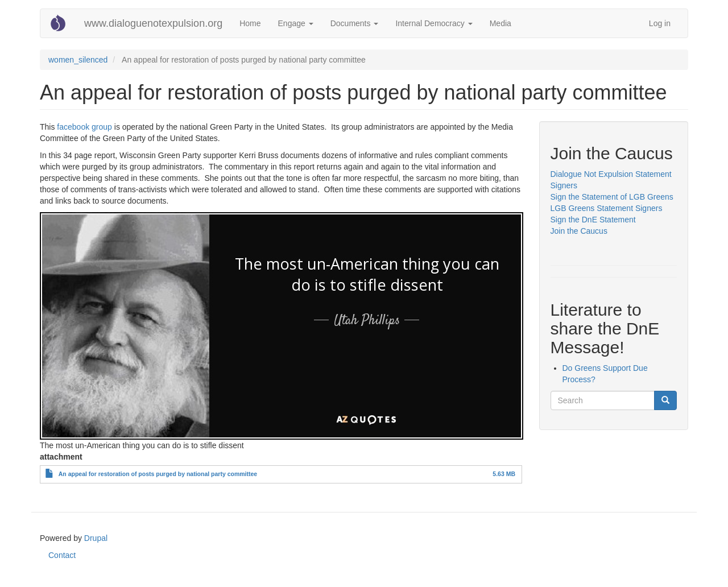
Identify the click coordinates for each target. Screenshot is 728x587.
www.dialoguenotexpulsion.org (153, 23)
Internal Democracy (434, 23)
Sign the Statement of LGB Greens (612, 197)
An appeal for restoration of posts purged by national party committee (158, 474)
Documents (355, 23)
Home (250, 23)
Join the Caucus (580, 231)
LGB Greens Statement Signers (607, 208)
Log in (660, 23)
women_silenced (78, 60)
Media (500, 23)
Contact (62, 555)
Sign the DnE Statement (593, 220)
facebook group (84, 127)
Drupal (96, 538)
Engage (296, 23)
